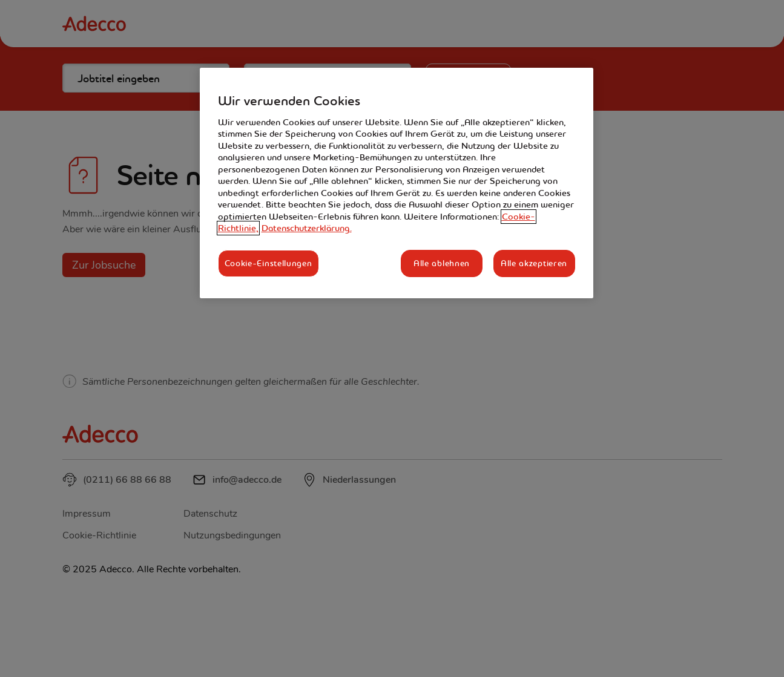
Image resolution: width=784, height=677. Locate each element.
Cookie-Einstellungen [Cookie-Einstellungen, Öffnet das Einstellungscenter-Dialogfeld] (268, 263)
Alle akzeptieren (534, 263)
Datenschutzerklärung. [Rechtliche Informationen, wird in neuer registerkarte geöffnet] (307, 228)
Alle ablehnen (442, 263)
